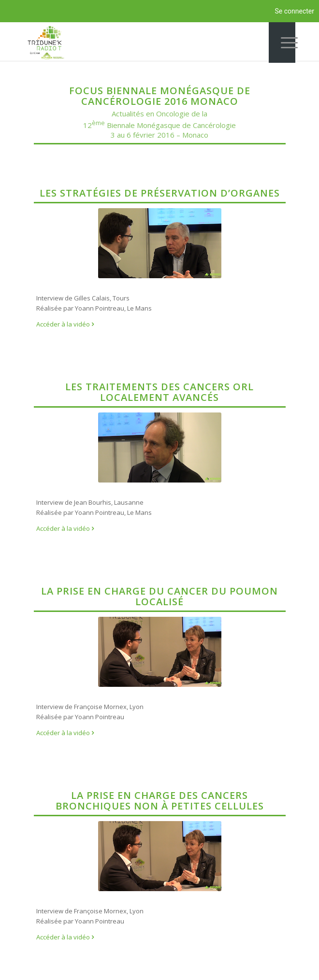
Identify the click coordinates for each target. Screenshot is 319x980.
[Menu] (282, 43)
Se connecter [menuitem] (295, 11)
